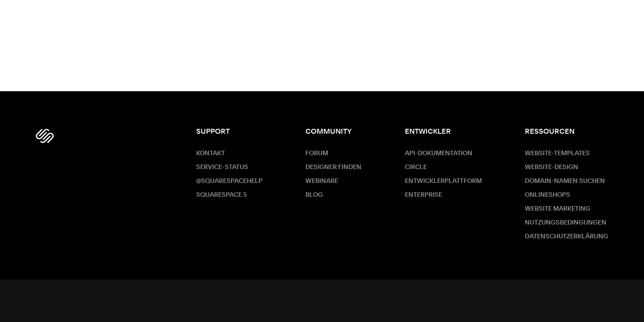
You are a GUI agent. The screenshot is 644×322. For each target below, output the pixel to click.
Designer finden (333, 167)
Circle (416, 167)
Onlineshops (547, 195)
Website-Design (552, 167)
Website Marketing (558, 209)
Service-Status (222, 167)
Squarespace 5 (221, 195)
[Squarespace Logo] (45, 136)
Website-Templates (557, 153)
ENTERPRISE (423, 195)
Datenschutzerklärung (567, 237)
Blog (314, 195)
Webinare (322, 181)
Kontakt (210, 153)
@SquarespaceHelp (229, 181)
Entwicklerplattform (443, 181)
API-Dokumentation (439, 153)
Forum (317, 153)
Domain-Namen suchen (565, 181)
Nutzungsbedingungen (566, 223)
